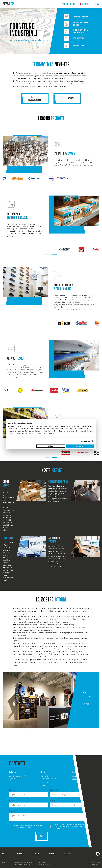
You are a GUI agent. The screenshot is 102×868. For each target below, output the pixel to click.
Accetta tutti (80, 446)
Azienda (70, 804)
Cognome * (70, 793)
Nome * (28, 793)
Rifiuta (51, 446)
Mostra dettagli (85, 441)
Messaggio (49, 815)
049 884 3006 (68, 4)
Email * (28, 804)
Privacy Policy (27, 827)
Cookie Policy (95, 864)
